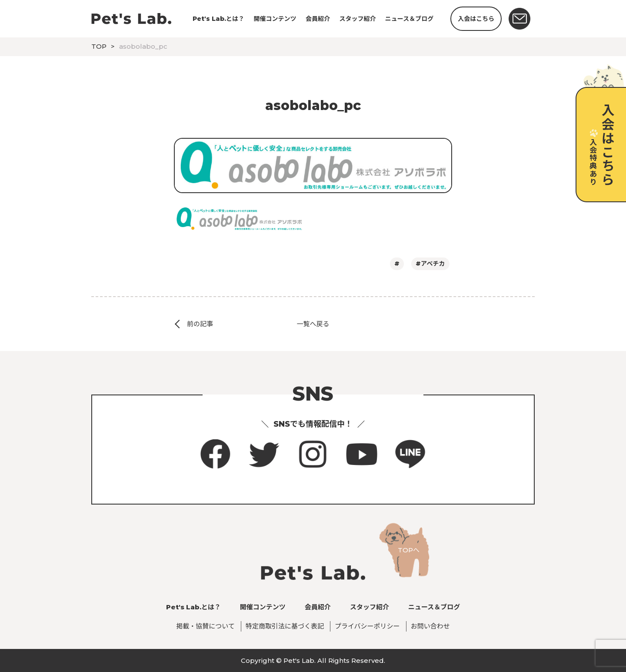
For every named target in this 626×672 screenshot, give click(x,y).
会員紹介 (318, 19)
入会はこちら (476, 19)
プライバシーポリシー (367, 626)
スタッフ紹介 (357, 19)
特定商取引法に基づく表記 (285, 626)
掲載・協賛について (205, 626)
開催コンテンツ (275, 19)
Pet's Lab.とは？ (218, 19)
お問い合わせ (430, 626)
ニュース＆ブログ (409, 19)
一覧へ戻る (313, 324)
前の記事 (200, 324)
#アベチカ (430, 264)
